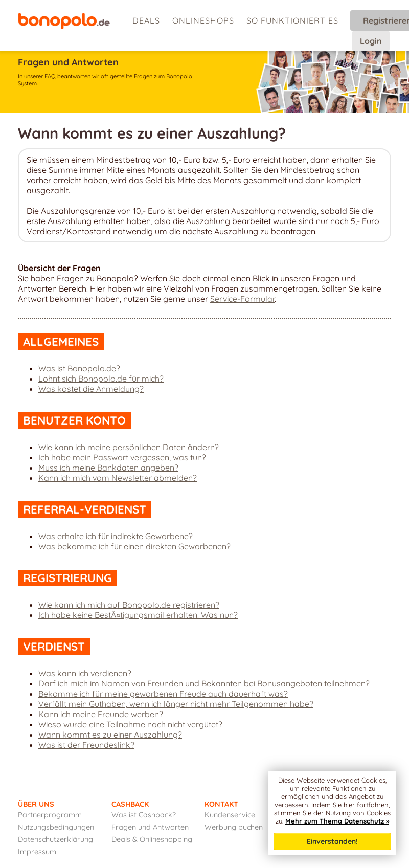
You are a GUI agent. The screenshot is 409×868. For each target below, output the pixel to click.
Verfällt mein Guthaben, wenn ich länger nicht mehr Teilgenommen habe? (176, 704)
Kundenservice (230, 815)
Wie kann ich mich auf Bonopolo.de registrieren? (129, 605)
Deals (146, 20)
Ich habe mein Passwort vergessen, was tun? (122, 457)
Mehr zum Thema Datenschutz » (337, 821)
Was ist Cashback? (144, 815)
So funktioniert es (292, 20)
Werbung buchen (234, 827)
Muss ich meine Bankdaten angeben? (108, 468)
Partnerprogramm (50, 815)
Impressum (37, 852)
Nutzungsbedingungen (56, 827)
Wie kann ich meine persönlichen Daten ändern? (129, 447)
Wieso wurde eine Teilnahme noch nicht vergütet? (130, 724)
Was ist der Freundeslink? (86, 745)
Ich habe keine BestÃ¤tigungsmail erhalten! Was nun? (138, 615)
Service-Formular (242, 299)
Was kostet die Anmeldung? (91, 389)
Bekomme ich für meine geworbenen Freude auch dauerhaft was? (163, 694)
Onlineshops (203, 20)
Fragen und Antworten (150, 827)
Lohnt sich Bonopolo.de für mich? (101, 379)
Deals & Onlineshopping (152, 839)
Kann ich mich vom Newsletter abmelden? (118, 478)
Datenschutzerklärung (55, 839)
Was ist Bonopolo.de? (79, 368)
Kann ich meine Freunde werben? (101, 714)
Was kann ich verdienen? (85, 673)
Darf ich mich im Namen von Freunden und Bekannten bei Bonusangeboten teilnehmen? (204, 683)
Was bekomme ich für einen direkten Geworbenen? (134, 546)
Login (371, 41)
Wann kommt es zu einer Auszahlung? (110, 735)
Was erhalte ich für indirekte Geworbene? (116, 536)
